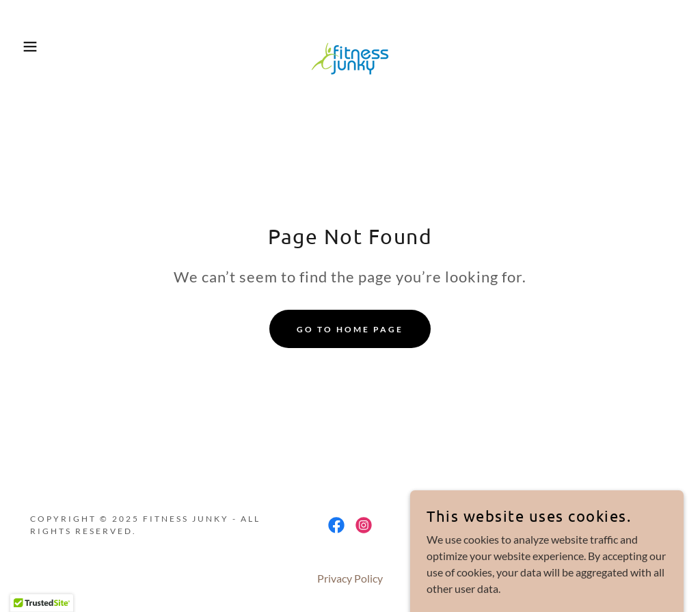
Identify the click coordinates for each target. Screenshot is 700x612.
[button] (35, 46)
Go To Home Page (350, 329)
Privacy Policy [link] (350, 578)
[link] (350, 45)
